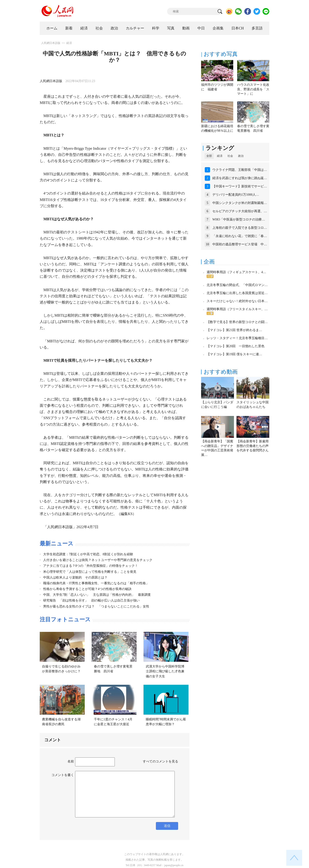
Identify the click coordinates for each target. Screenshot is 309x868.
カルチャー (135, 28)
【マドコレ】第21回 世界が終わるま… (234, 330)
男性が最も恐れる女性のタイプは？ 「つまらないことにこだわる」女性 (96, 606)
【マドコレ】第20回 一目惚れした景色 (236, 346)
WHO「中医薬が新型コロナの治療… (239, 219)
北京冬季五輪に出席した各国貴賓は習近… (237, 293)
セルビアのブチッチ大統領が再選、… (240, 211)
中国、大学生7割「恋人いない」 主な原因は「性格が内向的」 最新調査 (97, 595)
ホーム (52, 28)
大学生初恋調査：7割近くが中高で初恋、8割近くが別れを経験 (88, 554)
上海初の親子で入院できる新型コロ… (240, 228)
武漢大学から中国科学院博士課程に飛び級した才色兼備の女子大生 (165, 671)
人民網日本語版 (51, 43)
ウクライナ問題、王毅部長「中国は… (240, 170)
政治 (114, 28)
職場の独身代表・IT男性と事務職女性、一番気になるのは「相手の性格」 (96, 583)
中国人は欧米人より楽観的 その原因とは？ (75, 577)
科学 (156, 28)
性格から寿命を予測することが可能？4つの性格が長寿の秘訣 (87, 589)
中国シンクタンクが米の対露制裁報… (240, 203)
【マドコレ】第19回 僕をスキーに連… (234, 354)
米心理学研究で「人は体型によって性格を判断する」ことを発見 (90, 572)
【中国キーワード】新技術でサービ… (240, 186)
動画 (186, 28)
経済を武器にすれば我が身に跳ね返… (240, 178)
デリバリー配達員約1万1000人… (236, 195)
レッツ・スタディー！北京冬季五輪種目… (237, 338)
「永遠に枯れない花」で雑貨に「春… (240, 236)
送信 (167, 826)
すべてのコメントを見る (160, 761)
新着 (69, 28)
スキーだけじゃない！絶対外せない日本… (237, 301)
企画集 (218, 28)
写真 (171, 28)
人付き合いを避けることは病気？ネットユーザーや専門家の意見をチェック (98, 560)
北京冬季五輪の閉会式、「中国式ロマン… (237, 285)
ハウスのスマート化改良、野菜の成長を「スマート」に (253, 89)
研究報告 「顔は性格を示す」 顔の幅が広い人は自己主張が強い (91, 600)
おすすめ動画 (221, 372)
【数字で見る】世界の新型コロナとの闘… (237, 322)
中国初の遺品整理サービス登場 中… (240, 244)
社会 (99, 28)
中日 (201, 28)
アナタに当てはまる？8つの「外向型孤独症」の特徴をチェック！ (91, 566)
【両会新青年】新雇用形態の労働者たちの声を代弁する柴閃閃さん (253, 446)
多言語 (257, 28)
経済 (84, 28)
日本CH (238, 28)
